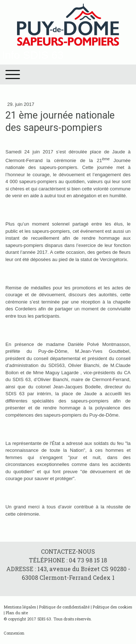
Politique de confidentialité (64, 607)
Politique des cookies (112, 607)
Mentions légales (20, 607)
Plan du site (17, 613)
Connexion (14, 633)
